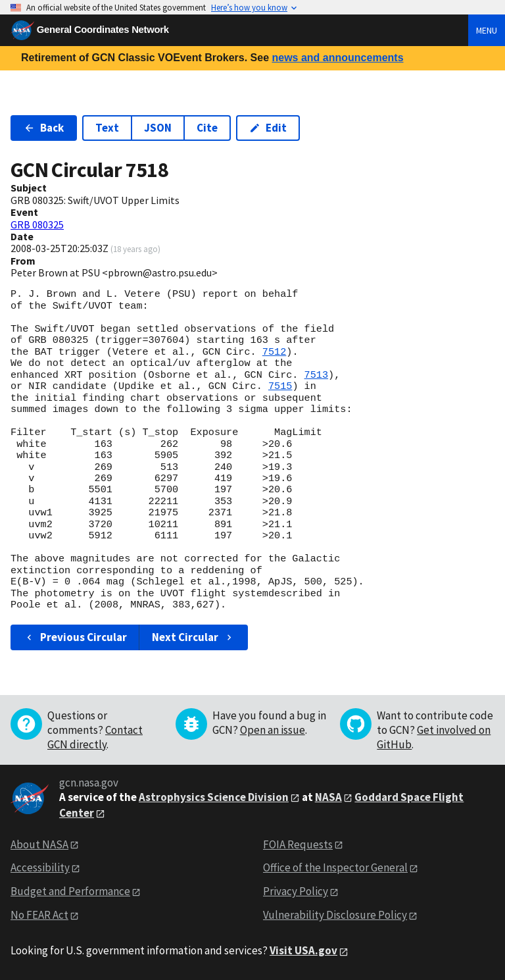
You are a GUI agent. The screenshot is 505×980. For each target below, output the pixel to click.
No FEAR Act (39, 915)
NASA (328, 797)
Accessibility (40, 867)
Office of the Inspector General (335, 867)
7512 (274, 352)
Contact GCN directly (95, 737)
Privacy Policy (296, 891)
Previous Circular (75, 637)
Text (107, 128)
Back (44, 128)
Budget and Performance (70, 891)
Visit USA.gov (303, 950)
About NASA (39, 844)
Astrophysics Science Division (214, 797)
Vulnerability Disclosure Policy (335, 915)
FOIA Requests (298, 844)
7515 (280, 386)
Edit (268, 128)
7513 (316, 375)
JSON (158, 128)
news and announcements (337, 58)
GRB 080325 (37, 224)
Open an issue (273, 730)
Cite (207, 128)
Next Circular (193, 637)
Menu (487, 30)
